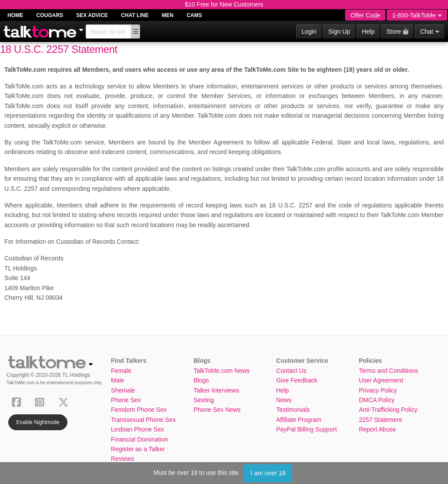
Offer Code (365, 15)
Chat (430, 32)
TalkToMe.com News (221, 371)
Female (121, 371)
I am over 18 (268, 473)
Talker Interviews (216, 390)
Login (309, 32)
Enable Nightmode (38, 422)
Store (397, 32)
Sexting (204, 400)
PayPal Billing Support (306, 429)
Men (168, 15)
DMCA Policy (377, 400)
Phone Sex (126, 400)
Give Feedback (297, 380)
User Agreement (381, 380)
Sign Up (339, 32)
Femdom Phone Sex (139, 410)
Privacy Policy (378, 390)
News (284, 400)
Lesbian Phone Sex (138, 429)
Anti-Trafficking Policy (388, 410)
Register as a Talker (138, 449)
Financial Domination (140, 439)
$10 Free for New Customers (224, 4)
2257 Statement (380, 420)
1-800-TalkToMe (417, 15)
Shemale (123, 390)
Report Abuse (377, 429)
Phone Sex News (217, 410)
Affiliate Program (299, 420)
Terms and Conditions (388, 371)
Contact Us (291, 371)
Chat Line (135, 15)
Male (118, 380)
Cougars (50, 15)
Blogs (201, 380)
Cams (194, 15)
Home (15, 15)
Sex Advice (92, 15)
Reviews (123, 459)
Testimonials (293, 410)
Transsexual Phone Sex (143, 420)
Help (368, 32)
